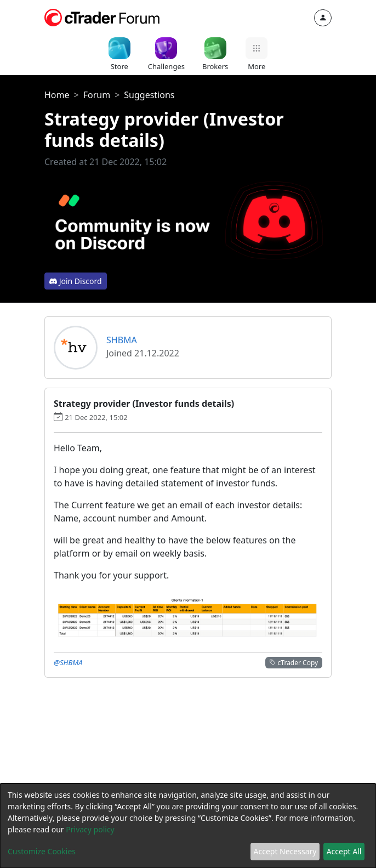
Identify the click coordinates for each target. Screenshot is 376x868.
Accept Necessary (285, 851)
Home (57, 95)
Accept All (344, 851)
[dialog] (188, 826)
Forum (97, 95)
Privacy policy (90, 829)
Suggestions (149, 95)
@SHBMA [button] (68, 662)
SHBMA (122, 340)
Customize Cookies (42, 851)
